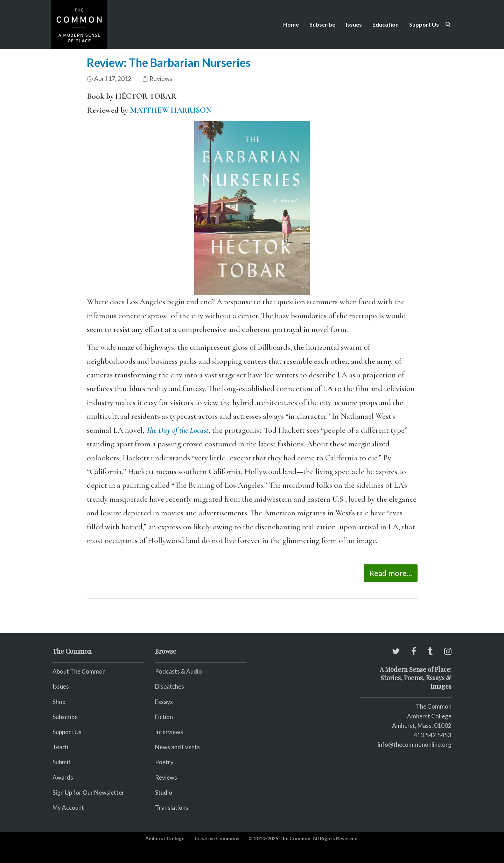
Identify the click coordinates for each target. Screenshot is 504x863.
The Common (434, 706)
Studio (164, 792)
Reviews (161, 79)
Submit (62, 762)
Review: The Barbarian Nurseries (169, 62)
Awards (63, 777)
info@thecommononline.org (415, 744)
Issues (354, 24)
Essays (164, 702)
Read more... (391, 573)
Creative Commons (217, 838)
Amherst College (165, 838)
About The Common (79, 671)
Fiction (164, 717)
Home (291, 24)
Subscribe (322, 24)
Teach (60, 747)
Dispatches (170, 686)
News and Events (177, 747)
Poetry (164, 762)
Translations (172, 808)
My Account (68, 808)
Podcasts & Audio (178, 671)
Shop (59, 702)
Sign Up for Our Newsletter (88, 792)
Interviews (169, 732)
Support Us (424, 24)
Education (386, 24)
